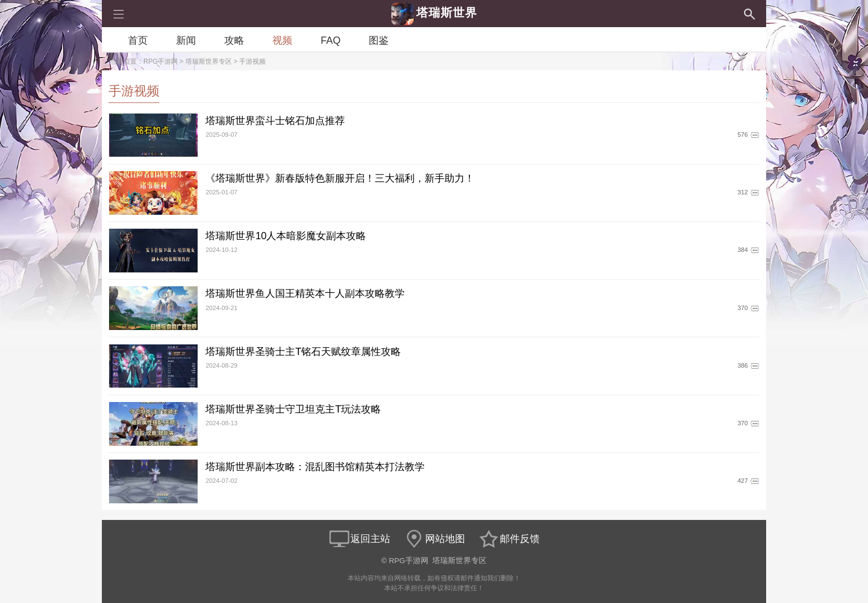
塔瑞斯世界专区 (209, 61)
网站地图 (434, 539)
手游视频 (252, 61)
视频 (282, 40)
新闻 (186, 40)
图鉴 (379, 40)
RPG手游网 (161, 61)
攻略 (234, 40)
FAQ (330, 40)
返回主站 (359, 539)
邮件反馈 (509, 539)
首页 (138, 40)
